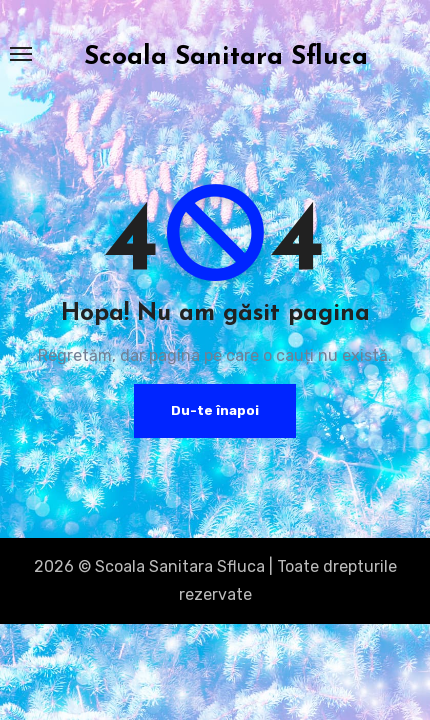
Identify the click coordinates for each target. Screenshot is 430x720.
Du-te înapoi (215, 410)
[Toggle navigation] (21, 54)
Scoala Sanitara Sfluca (226, 57)
